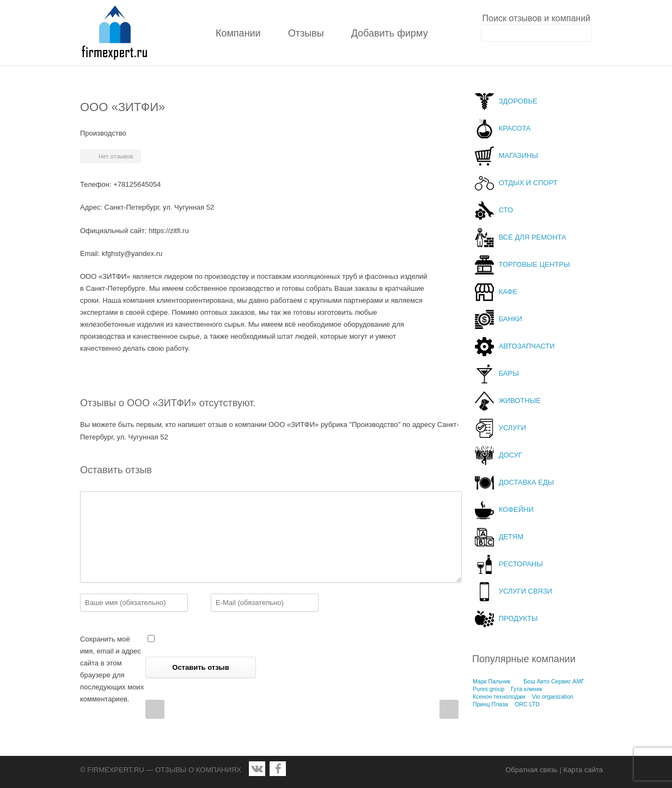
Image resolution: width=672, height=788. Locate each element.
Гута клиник (527, 689)
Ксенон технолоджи (499, 697)
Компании (238, 33)
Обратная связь (532, 770)
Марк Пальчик (491, 681)
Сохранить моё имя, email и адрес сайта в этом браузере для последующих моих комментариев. (112, 669)
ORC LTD (527, 704)
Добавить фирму (390, 33)
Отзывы (306, 33)
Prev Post (155, 709)
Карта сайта (583, 770)
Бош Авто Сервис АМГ (554, 681)
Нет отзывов (116, 156)
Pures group (488, 689)
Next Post (449, 709)
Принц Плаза (490, 704)
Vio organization (553, 697)
